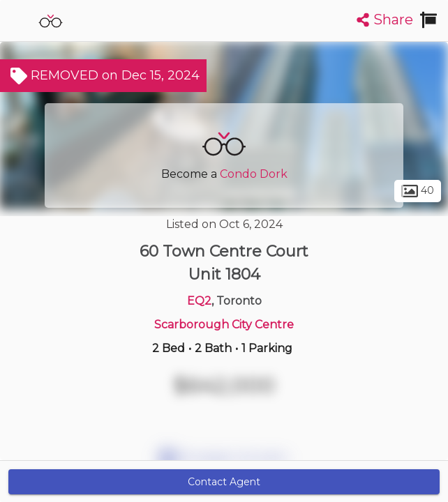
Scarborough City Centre (224, 325)
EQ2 (199, 301)
